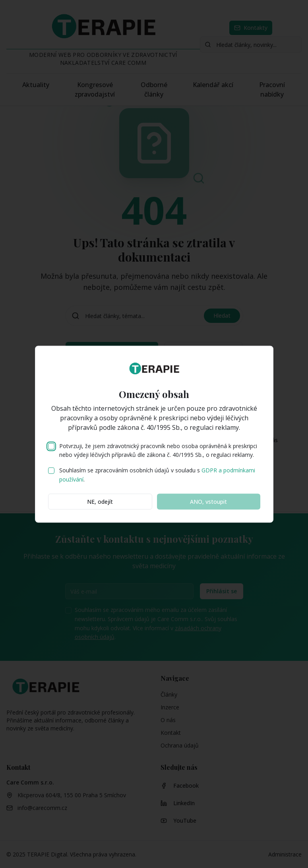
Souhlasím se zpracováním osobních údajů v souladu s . (157, 475)
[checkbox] (51, 446)
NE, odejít (100, 501)
